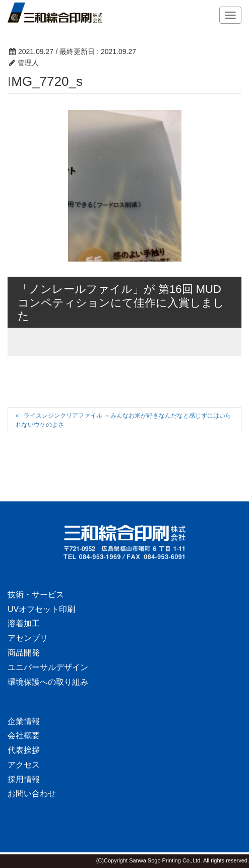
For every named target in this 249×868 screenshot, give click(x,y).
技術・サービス (36, 595)
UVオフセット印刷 (41, 609)
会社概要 (24, 735)
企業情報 (24, 721)
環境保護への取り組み (48, 682)
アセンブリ (28, 638)
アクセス (24, 765)
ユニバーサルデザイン (48, 667)
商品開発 (24, 653)
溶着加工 (24, 623)
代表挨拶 (24, 750)
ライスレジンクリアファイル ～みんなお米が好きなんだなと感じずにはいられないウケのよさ (123, 420)
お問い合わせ (32, 794)
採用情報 (24, 779)
